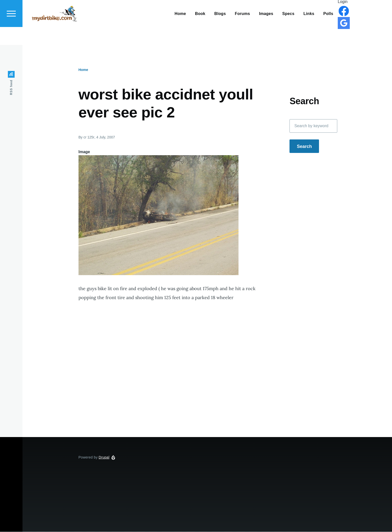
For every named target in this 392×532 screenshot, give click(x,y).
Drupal (104, 458)
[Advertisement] (191, 387)
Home (83, 70)
